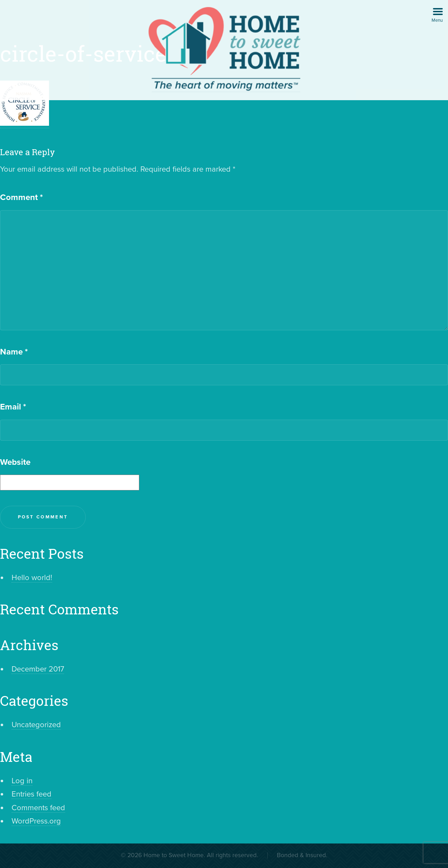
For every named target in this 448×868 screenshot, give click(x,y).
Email (13, 407)
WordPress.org (36, 821)
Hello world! (32, 578)
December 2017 (38, 669)
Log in (22, 781)
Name (14, 352)
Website (15, 462)
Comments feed (38, 808)
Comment (21, 197)
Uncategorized (36, 725)
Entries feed (31, 794)
